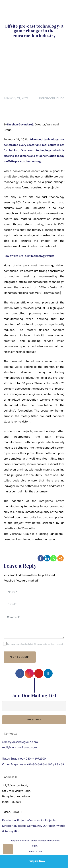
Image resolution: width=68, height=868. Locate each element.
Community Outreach (41, 825)
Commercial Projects (42, 820)
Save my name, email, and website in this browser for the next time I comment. (35, 644)
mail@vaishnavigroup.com (19, 747)
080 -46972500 (36, 758)
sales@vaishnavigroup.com (20, 742)
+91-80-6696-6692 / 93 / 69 (45, 764)
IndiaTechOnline (52, 98)
